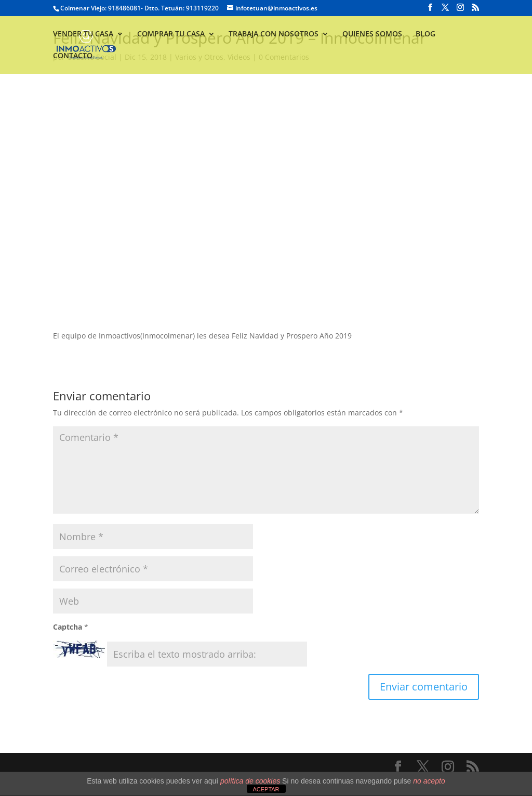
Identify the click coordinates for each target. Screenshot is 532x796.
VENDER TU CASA (83, 34)
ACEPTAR (266, 789)
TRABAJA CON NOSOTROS (274, 34)
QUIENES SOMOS (372, 34)
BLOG (425, 34)
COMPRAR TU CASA (171, 34)
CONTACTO (73, 56)
